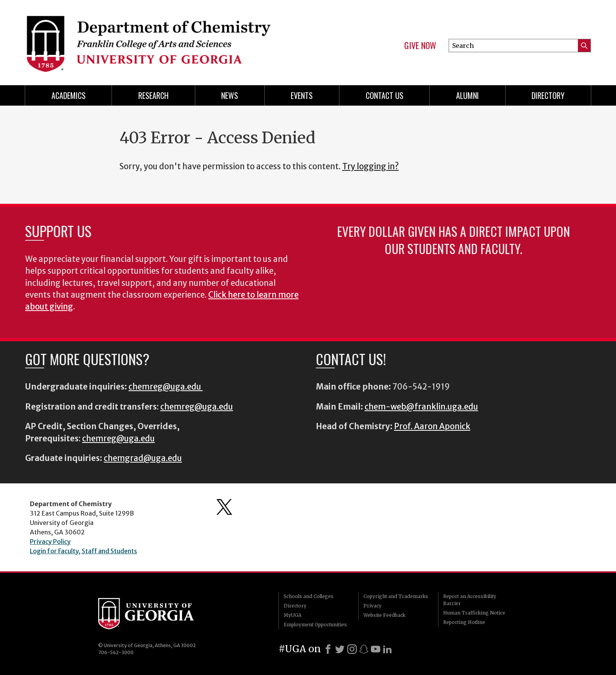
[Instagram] (352, 649)
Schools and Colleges (309, 596)
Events (302, 95)
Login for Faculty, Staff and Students (83, 551)
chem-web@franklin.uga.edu (421, 407)
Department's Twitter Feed (224, 507)
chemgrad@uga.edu (143, 458)
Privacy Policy (50, 541)
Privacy (372, 606)
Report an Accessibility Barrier (470, 600)
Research (153, 95)
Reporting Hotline (464, 622)
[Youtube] (376, 649)
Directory (548, 95)
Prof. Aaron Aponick (432, 426)
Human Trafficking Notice (474, 613)
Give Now (420, 46)
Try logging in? (370, 166)
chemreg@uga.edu (166, 387)
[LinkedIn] (387, 649)
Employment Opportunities (315, 625)
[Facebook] (328, 649)
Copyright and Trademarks (396, 596)
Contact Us (385, 95)
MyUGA (292, 615)
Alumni (467, 95)
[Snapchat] (364, 649)
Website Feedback (384, 615)
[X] (340, 649)
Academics (69, 95)
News (230, 95)
